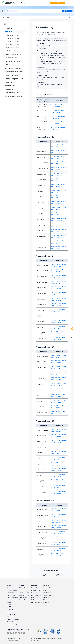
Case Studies (47, 593)
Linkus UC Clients (24, 593)
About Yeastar (11, 588)
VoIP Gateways (23, 598)
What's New (10, 18)
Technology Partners (13, 598)
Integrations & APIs (37, 595)
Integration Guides (11, 82)
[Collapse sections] (70, 18)
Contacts (10, 638)
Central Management (25, 600)
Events (9, 605)
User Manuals (47, 595)
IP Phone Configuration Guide (14, 79)
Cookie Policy (14, 640)
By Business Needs (37, 602)
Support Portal (11, 612)
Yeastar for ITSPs (12, 622)
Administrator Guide (11, 58)
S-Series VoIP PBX (24, 595)
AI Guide (7, 65)
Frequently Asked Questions (14, 96)
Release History (18, 18)
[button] (4, 28)
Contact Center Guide (11, 75)
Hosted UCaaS (35, 588)
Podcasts (46, 602)
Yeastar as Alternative (13, 619)
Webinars (46, 600)
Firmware (46, 598)
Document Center (19, 3)
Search (67, 11)
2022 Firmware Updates (13, 48)
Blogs (45, 590)
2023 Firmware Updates (13, 45)
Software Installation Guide (13, 54)
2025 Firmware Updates (13, 38)
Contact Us (10, 610)
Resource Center (48, 588)
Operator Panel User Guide (13, 72)
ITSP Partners (11, 595)
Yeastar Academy (12, 624)
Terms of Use (16, 638)
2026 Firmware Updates (13, 35)
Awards (9, 602)
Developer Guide (10, 86)
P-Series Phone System (23, 589)
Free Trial (58, 3)
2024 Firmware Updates (13, 42)
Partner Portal (11, 614)
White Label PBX (36, 593)
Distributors (10, 593)
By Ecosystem (35, 600)
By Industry (35, 598)
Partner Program (12, 590)
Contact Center (36, 590)
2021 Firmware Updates (13, 51)
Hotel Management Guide (13, 68)
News (9, 600)
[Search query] (45, 11)
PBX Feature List (12, 617)
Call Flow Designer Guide (13, 61)
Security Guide (9, 89)
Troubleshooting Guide (12, 93)
